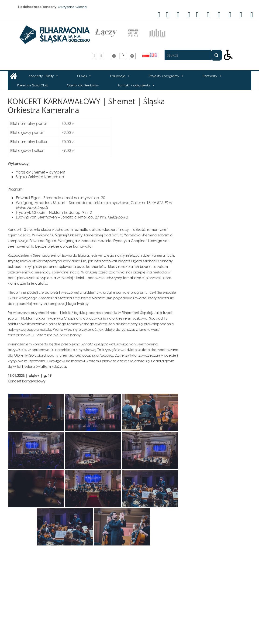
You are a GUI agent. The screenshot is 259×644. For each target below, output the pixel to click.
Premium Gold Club (33, 85)
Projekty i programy (164, 76)
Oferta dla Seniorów (83, 85)
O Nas (82, 76)
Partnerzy (210, 76)
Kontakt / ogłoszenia (134, 85)
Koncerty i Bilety (41, 76)
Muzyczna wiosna (73, 7)
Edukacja (118, 76)
